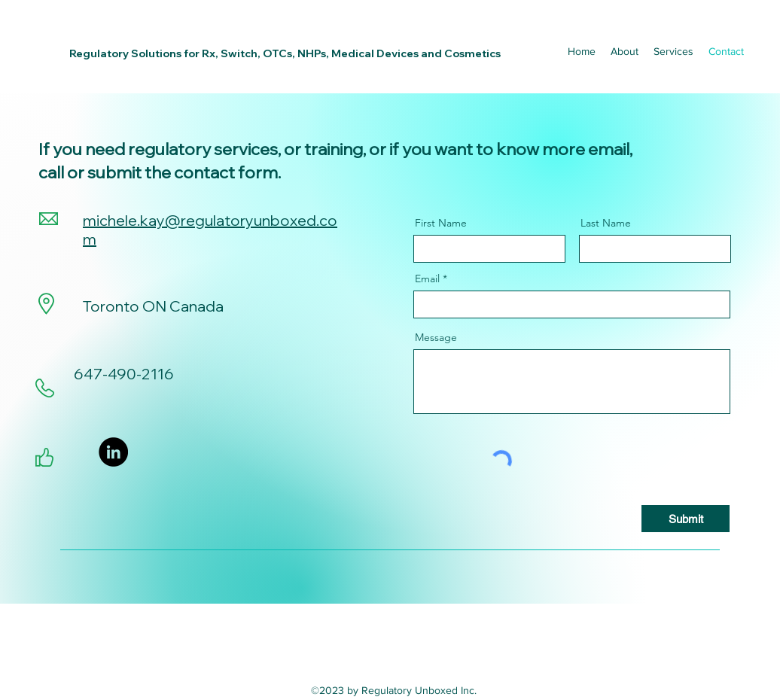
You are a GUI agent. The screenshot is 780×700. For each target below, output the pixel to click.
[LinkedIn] (113, 452)
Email (427, 278)
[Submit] (686, 519)
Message (436, 337)
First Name (441, 223)
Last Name (606, 223)
